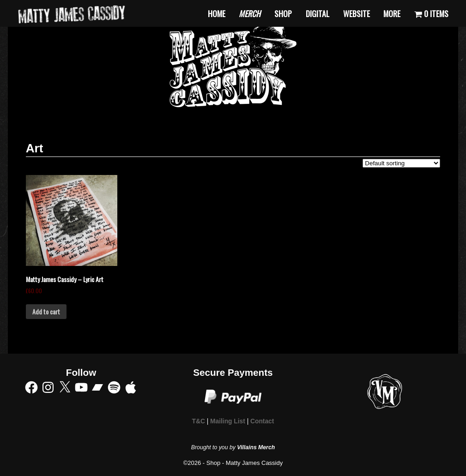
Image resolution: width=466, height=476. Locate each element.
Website (357, 13)
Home (217, 13)
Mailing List (228, 421)
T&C (199, 421)
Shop (283, 13)
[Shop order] (401, 163)
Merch (250, 13)
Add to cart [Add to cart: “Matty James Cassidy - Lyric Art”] (46, 311)
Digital (318, 13)
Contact (262, 421)
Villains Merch (256, 447)
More (392, 13)
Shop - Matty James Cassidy (245, 463)
